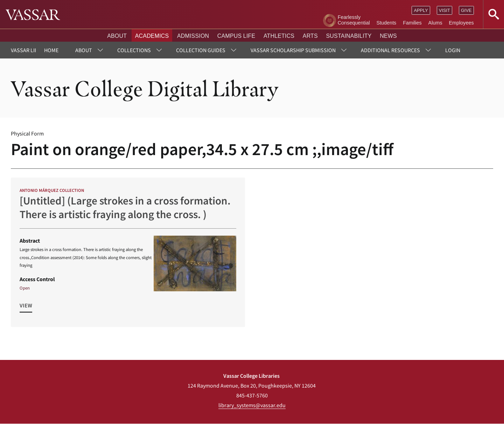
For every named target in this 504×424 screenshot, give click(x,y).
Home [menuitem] (51, 50)
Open (25, 288)
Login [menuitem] (453, 50)
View (26, 305)
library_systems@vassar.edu (252, 405)
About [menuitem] (84, 50)
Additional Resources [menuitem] (390, 50)
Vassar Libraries (33, 50)
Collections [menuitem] (134, 50)
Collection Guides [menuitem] (201, 50)
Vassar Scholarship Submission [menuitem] (293, 50)
